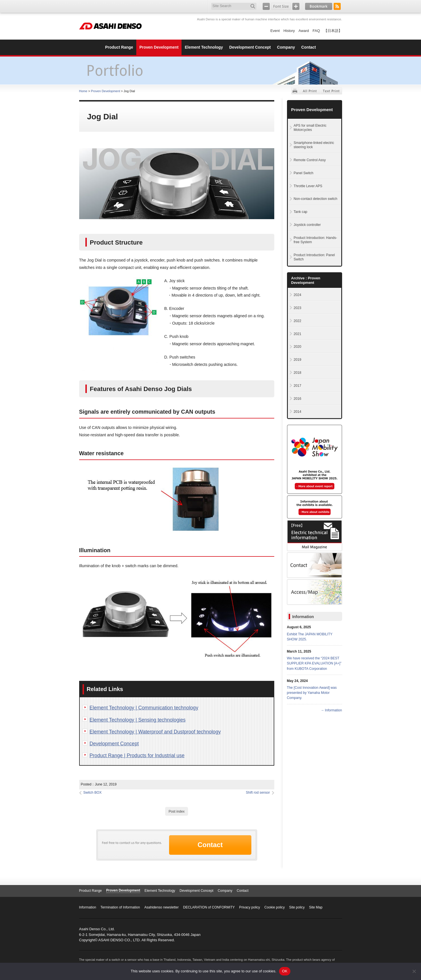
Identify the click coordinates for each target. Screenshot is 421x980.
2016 (298, 399)
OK (285, 971)
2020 (298, 347)
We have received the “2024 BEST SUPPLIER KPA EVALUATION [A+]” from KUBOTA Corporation (314, 663)
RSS (337, 6)
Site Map (316, 907)
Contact (210, 845)
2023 (298, 308)
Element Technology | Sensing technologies (138, 720)
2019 (298, 360)
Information (303, 617)
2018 (298, 373)
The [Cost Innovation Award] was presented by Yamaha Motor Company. (312, 693)
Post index (177, 811)
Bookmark (319, 6)
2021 (298, 334)
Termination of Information (120, 907)
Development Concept (114, 744)
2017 (298, 386)
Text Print (331, 91)
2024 (298, 295)
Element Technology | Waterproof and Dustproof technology (155, 732)
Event (275, 31)
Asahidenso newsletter (161, 907)
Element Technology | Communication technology (144, 708)
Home (83, 91)
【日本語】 (333, 31)
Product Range (91, 891)
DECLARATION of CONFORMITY (209, 907)
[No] (414, 971)
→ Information (331, 710)
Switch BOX (93, 793)
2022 (298, 321)
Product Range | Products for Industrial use (137, 755)
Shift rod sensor (258, 793)
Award (304, 31)
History (289, 31)
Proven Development (106, 91)
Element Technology (160, 891)
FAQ (316, 31)
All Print (309, 91)
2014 (298, 412)
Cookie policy (275, 907)
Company (225, 891)
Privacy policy (250, 907)
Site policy (297, 907)
